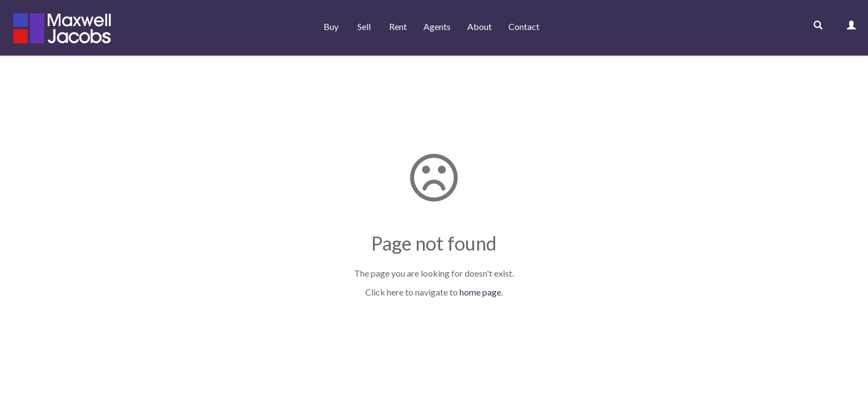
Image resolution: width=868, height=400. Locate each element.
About (480, 26)
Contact (524, 26)
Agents (437, 26)
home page (480, 292)
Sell (364, 26)
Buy (331, 26)
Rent (398, 26)
